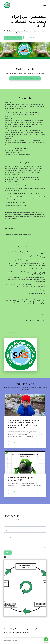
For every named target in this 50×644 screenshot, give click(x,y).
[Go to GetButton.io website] (46, 642)
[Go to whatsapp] (46, 639)
